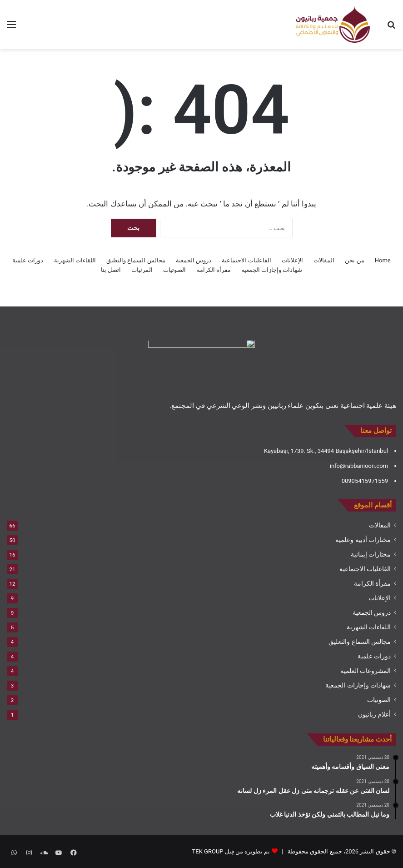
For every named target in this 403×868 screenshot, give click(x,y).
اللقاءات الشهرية (75, 260)
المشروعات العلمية (366, 671)
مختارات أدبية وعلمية (363, 540)
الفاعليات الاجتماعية (246, 260)
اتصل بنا (111, 270)
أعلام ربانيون (374, 714)
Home (383, 260)
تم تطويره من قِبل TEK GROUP (231, 851)
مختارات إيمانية (371, 554)
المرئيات (142, 270)
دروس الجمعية (194, 260)
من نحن (354, 260)
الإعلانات (292, 260)
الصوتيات (174, 270)
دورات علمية (28, 260)
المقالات (324, 260)
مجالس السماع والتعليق (136, 260)
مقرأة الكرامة (214, 270)
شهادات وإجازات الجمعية (272, 270)
